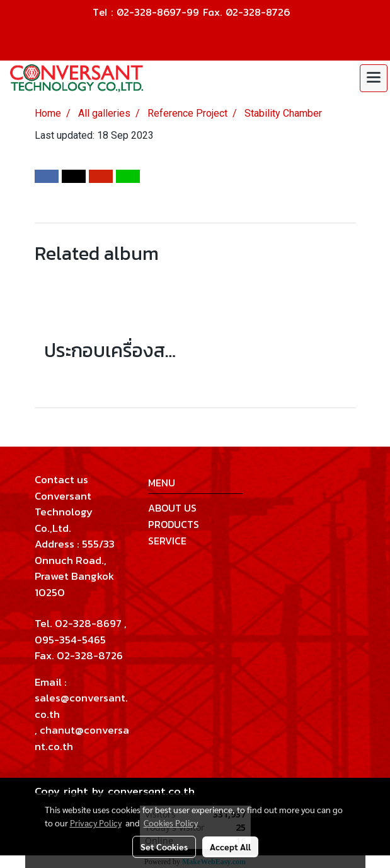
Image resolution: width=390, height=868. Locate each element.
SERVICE (167, 541)
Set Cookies (164, 847)
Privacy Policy (96, 823)
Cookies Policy (171, 823)
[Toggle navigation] (374, 78)
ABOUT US (172, 508)
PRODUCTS (174, 524)
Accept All (230, 847)
